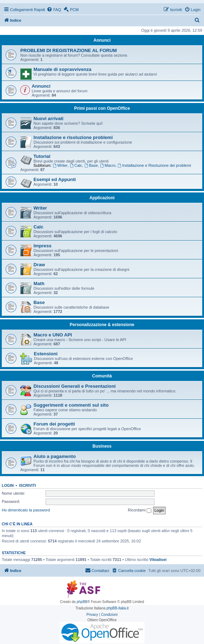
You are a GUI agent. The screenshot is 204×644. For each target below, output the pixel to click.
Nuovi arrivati (48, 119)
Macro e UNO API (53, 335)
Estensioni (46, 354)
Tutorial (42, 156)
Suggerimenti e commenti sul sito (71, 405)
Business (102, 446)
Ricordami (140, 510)
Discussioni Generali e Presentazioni (75, 386)
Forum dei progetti (54, 424)
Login (8, 485)
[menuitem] (54, 10)
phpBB (82, 602)
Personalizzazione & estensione (102, 325)
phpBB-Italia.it (117, 608)
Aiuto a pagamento (55, 456)
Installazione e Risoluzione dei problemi (154, 165)
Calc (76, 165)
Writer (60, 165)
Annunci (102, 40)
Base (91, 165)
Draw (39, 265)
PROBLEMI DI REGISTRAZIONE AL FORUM (69, 50)
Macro (108, 165)
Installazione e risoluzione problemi (73, 137)
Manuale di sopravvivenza (62, 69)
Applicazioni (102, 198)
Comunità (102, 376)
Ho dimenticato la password (26, 510)
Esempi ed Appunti (55, 179)
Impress (43, 246)
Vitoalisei (158, 560)
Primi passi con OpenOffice (102, 108)
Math (39, 284)
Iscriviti (28, 485)
